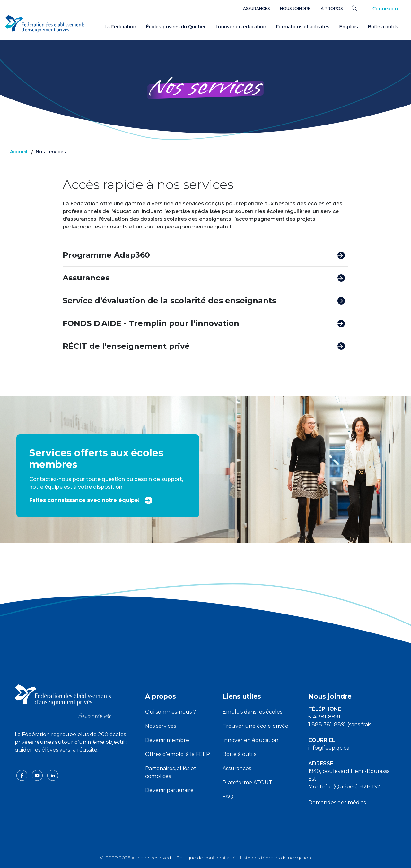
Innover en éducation (241, 27)
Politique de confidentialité (206, 858)
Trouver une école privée (255, 726)
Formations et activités (303, 27)
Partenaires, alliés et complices (171, 772)
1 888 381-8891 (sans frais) (341, 724)
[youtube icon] (38, 775)
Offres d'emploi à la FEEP (178, 754)
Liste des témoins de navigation (275, 858)
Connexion (385, 9)
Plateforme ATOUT (247, 782)
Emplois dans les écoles (252, 712)
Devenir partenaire (169, 790)
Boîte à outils (383, 27)
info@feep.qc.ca (329, 748)
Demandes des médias (337, 802)
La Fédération (120, 27)
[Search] (359, 8)
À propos (332, 9)
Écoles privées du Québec (176, 27)
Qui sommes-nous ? (171, 712)
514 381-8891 (324, 717)
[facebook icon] (22, 775)
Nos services (161, 726)
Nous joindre (295, 9)
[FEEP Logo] (45, 23)
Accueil (19, 152)
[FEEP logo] (63, 701)
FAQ (228, 797)
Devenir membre (167, 740)
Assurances (256, 9)
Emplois (349, 27)
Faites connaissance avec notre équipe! (91, 500)
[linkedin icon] (53, 775)
